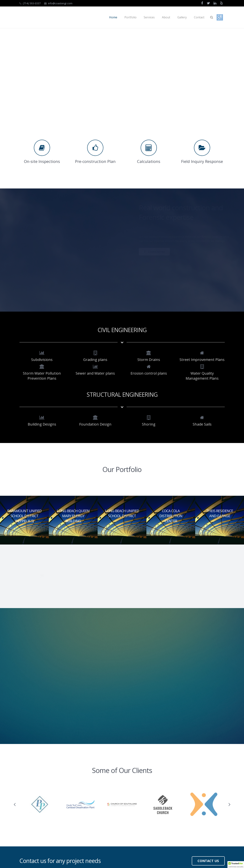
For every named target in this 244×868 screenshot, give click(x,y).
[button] (236, 865)
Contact (99, 834)
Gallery (99, 828)
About (98, 822)
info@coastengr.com (60, 3)
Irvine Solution (67, 861)
